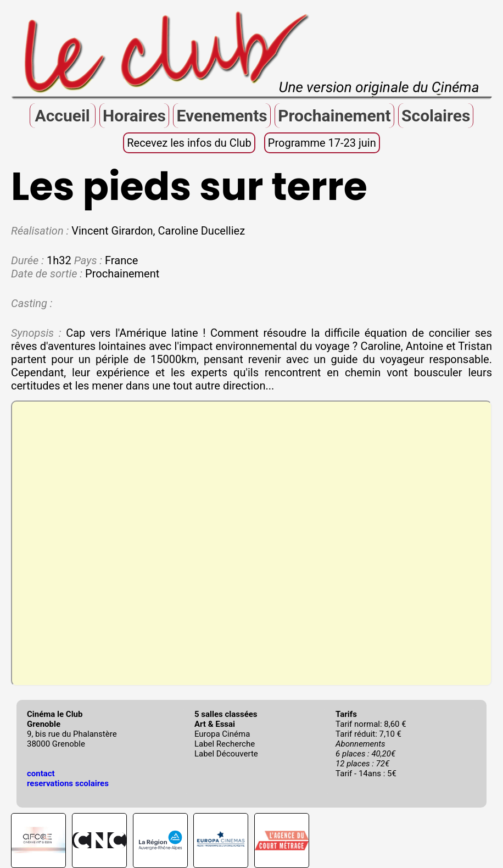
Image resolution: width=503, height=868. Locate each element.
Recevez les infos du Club (189, 143)
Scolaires (436, 116)
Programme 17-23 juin (322, 143)
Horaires (134, 116)
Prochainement (334, 116)
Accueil (62, 116)
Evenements (222, 116)
